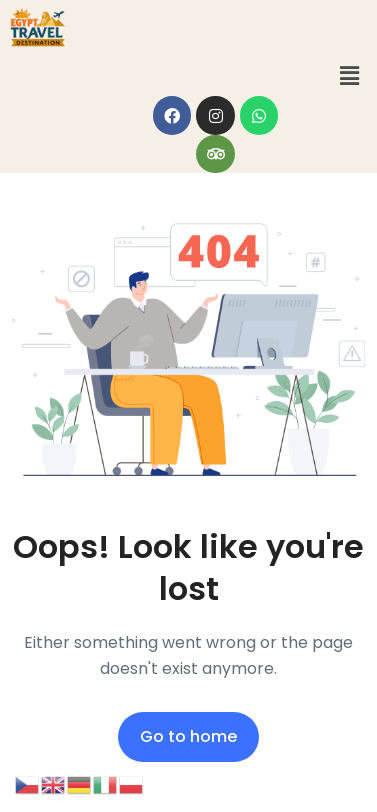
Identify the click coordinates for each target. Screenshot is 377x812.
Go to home (188, 736)
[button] (350, 76)
